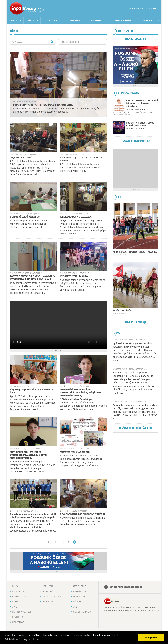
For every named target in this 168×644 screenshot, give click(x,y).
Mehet (52, 42)
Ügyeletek (17, 617)
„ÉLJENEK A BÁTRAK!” (21, 158)
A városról (49, 591)
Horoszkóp (18, 622)
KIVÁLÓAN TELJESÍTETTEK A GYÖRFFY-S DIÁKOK (81, 159)
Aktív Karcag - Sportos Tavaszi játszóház (135, 252)
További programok (133, 141)
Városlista (43, 9)
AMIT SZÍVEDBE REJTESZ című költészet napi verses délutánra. (142, 104)
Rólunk (77, 602)
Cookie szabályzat (83, 612)
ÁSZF (76, 607)
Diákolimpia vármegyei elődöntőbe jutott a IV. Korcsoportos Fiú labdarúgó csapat (33, 516)
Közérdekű (48, 586)
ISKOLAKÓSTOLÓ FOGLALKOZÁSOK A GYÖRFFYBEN (43, 105)
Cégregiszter (52, 20)
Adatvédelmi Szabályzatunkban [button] (22, 639)
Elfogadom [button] (151, 637)
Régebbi (75, 542)
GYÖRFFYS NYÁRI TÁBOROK (75, 276)
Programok (98, 20)
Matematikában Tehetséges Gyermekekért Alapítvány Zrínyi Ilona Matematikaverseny (81, 393)
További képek (133, 322)
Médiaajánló (80, 586)
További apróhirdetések (133, 428)
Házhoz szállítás (123, 20)
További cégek (133, 39)
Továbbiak (148, 20)
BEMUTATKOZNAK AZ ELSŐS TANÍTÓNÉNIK (82, 514)
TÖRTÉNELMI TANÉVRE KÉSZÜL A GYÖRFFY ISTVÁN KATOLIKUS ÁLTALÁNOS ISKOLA (33, 278)
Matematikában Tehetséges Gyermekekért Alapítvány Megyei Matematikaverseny (28, 455)
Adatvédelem (80, 591)
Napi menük (75, 20)
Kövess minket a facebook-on (126, 587)
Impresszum (79, 597)
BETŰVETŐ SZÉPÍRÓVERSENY (25, 217)
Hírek (14, 20)
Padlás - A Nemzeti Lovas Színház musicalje (140, 124)
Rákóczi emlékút (122, 311)
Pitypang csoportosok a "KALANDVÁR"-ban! (31, 391)
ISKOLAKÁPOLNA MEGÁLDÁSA (76, 217)
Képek (31, 20)
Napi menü (48, 602)
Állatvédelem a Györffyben (75, 452)
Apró (15, 607)
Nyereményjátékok (22, 612)
